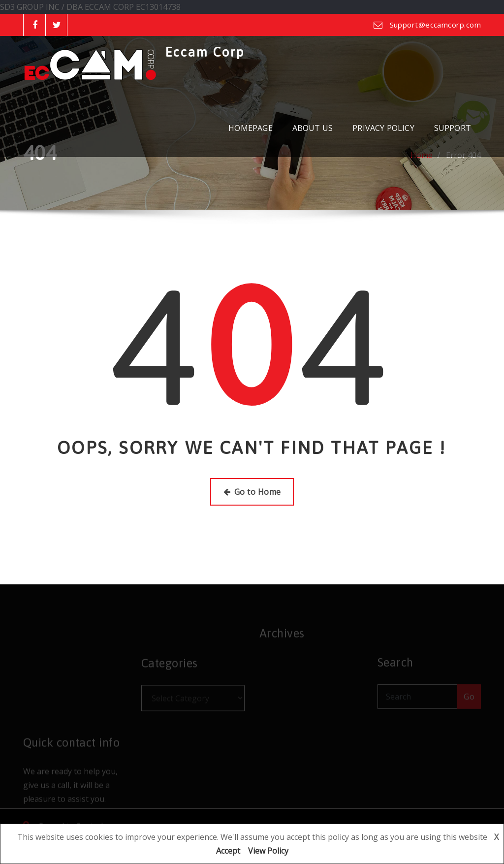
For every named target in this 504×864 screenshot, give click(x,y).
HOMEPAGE (250, 128)
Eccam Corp (205, 52)
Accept (228, 851)
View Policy (268, 851)
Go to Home (252, 492)
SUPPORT (453, 128)
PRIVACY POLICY (383, 128)
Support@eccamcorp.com (435, 25)
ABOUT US (313, 128)
